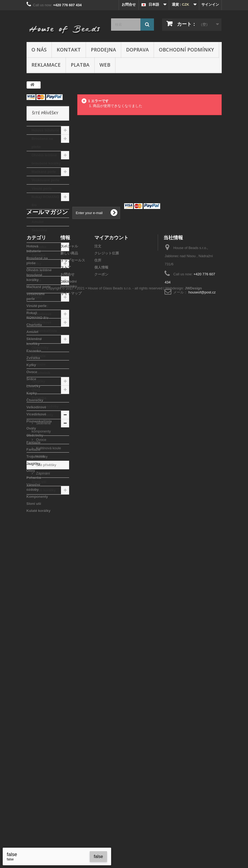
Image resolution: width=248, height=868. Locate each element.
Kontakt (69, 50)
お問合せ (129, 4)
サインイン (210, 4)
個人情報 (101, 580)
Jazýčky (38, 381)
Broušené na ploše (42, 143)
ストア (66, 580)
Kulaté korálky (44, 490)
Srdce (37, 280)
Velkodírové (42, 314)
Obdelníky (40, 348)
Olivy (36, 390)
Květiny (41, 456)
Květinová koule (48, 448)
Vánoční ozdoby (45, 406)
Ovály (36, 339)
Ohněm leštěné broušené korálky (46, 159)
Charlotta (39, 213)
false (98, 856)
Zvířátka (38, 255)
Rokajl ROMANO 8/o (46, 201)
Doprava (137, 50)
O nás (39, 50)
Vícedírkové (42, 322)
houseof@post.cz (202, 605)
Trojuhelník (41, 373)
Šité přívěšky (46, 465)
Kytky (36, 264)
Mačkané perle (44, 172)
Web (105, 65)
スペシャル (69, 559)
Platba (80, 65)
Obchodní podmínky (186, 50)
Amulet (38, 222)
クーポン (101, 587)
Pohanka (39, 398)
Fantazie (39, 356)
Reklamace (46, 65)
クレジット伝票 (107, 566)
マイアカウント (111, 550)
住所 (98, 573)
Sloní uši (39, 482)
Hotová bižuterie (45, 130)
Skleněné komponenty (41, 427)
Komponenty (42, 415)
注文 (98, 559)
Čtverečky (40, 306)
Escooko (39, 247)
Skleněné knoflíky (39, 234)
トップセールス (73, 573)
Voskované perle (46, 180)
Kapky (37, 297)
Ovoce (37, 272)
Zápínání (43, 473)
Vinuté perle (42, 188)
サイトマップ (71, 606)
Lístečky (39, 289)
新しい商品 (69, 566)
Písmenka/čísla (44, 331)
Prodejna (103, 50)
